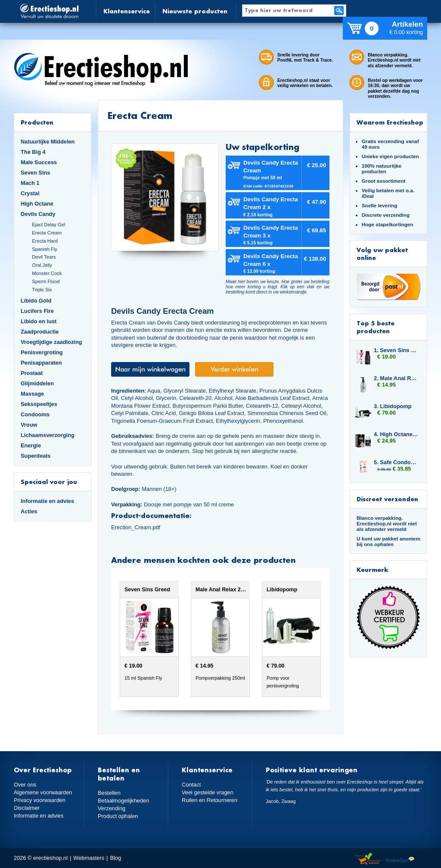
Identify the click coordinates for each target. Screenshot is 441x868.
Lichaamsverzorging (48, 435)
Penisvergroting (42, 352)
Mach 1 (30, 183)
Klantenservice (127, 11)
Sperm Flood (46, 281)
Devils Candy (38, 214)
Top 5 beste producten (376, 327)
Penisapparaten (41, 363)
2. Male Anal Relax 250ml (396, 378)
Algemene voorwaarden (43, 792)
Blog (115, 858)
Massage (32, 394)
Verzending (112, 808)
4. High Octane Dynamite (396, 434)
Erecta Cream (47, 233)
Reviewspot (400, 859)
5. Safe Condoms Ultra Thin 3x (396, 462)
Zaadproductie (40, 332)
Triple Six (42, 290)
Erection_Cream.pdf (136, 527)
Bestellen (109, 793)
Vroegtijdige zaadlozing (51, 342)
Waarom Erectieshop (390, 122)
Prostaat (32, 373)
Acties (29, 511)
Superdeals (36, 456)
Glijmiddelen (37, 383)
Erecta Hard (45, 241)
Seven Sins (35, 173)
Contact (191, 785)
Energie (31, 445)
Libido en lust (39, 321)
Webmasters (89, 858)
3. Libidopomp (393, 406)
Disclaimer (27, 808)
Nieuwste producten (195, 11)
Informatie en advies (47, 501)
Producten (37, 122)
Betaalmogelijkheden (123, 801)
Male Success (39, 162)
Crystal (30, 193)
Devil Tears (44, 257)
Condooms (35, 414)
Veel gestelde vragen (208, 792)
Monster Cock (47, 273)
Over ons (25, 785)
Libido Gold (36, 301)
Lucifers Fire (37, 311)
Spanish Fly (45, 249)
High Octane (37, 204)
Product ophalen (118, 816)
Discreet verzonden (387, 499)
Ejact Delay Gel (48, 225)
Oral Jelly (42, 265)
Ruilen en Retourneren (210, 800)
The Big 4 (33, 152)
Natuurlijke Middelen (48, 142)
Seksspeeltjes (39, 404)
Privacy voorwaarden (40, 800)
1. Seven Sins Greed (396, 350)
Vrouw (29, 425)
